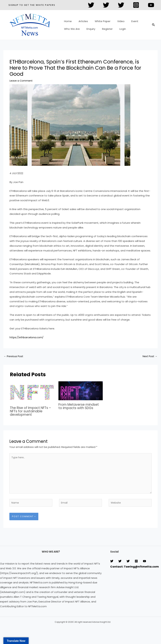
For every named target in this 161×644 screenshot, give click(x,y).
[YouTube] (151, 5)
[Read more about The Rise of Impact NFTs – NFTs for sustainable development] (32, 392)
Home (67, 23)
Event (127, 23)
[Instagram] (136, 5)
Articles (81, 23)
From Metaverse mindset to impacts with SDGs (80, 407)
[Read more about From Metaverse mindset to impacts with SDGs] (81, 391)
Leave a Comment (21, 81)
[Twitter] (91, 5)
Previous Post (14, 356)
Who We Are (71, 27)
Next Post (149, 356)
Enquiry (88, 27)
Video (115, 23)
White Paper (98, 23)
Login (117, 27)
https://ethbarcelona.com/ (27, 337)
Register (103, 27)
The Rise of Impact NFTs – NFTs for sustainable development (32, 411)
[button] (32, 5)
